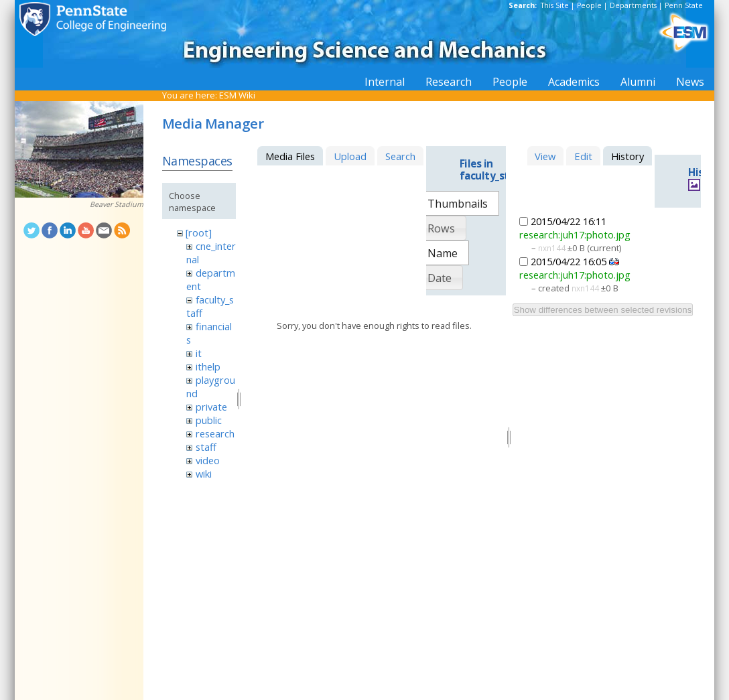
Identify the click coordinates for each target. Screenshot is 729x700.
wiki (204, 474)
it (199, 353)
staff (206, 447)
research (215, 433)
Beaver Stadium (117, 204)
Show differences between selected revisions (603, 310)
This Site (555, 5)
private (211, 407)
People (589, 5)
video (208, 460)
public (209, 420)
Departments (633, 5)
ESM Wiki (237, 95)
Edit (583, 156)
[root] (199, 232)
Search (400, 156)
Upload (350, 156)
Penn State (684, 5)
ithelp (208, 366)
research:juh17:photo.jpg (575, 234)
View (545, 156)
